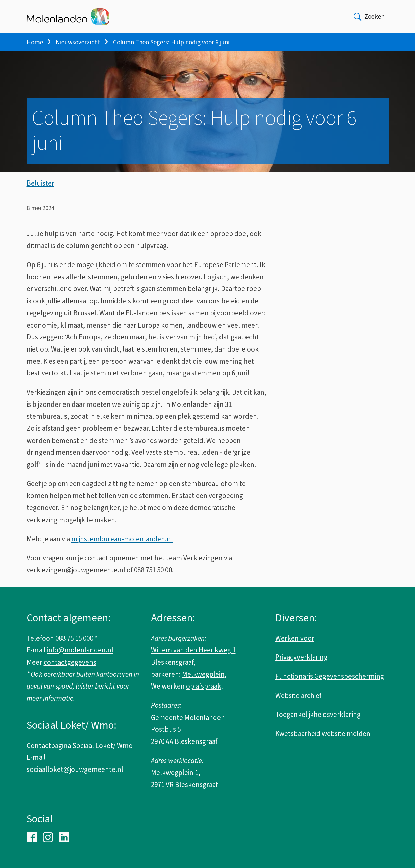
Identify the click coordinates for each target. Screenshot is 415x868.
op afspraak (204, 686)
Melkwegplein (203, 674)
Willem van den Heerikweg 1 (193, 650)
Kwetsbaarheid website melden (323, 734)
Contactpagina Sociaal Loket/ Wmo (80, 746)
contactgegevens (70, 662)
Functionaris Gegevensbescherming (330, 676)
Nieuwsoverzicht (78, 42)
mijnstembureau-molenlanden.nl (122, 539)
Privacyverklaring (301, 657)
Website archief (298, 696)
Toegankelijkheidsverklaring (318, 715)
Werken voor (295, 638)
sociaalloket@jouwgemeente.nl (75, 769)
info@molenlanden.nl (80, 650)
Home (35, 42)
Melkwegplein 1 (175, 773)
